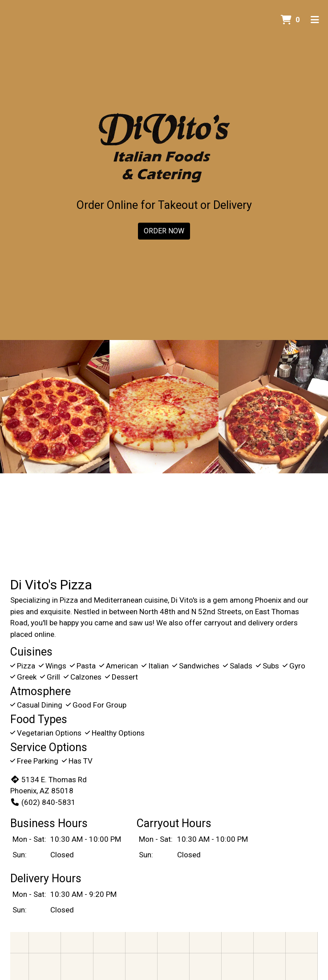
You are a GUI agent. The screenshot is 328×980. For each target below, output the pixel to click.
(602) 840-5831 (43, 802)
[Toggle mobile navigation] (315, 20)
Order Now (164, 231)
